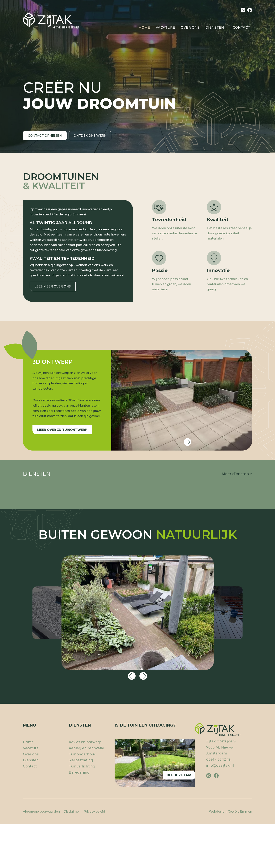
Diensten (215, 27)
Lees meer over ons (53, 286)
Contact (241, 27)
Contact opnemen (45, 141)
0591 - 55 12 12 (218, 853)
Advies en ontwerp (49, 566)
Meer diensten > (237, 474)
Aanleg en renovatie (137, 572)
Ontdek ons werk (92, 141)
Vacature (165, 27)
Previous (132, 770)
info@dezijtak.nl (220, 859)
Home (144, 27)
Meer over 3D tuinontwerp (62, 430)
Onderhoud (177, 572)
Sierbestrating (227, 572)
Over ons (190, 27)
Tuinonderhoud (82, 848)
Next (188, 442)
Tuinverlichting (82, 860)
